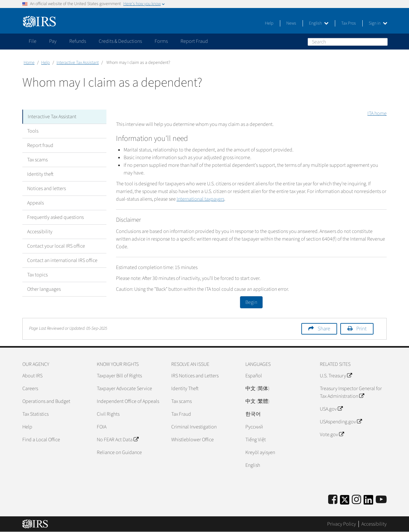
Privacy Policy (342, 524)
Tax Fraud (181, 414)
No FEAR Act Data (118, 440)
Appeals (35, 203)
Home (29, 63)
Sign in (378, 23)
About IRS (32, 376)
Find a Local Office (41, 440)
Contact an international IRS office (62, 260)
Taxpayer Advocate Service (124, 389)
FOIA (102, 427)
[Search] (348, 42)
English (319, 23)
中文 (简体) (257, 389)
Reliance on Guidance (119, 452)
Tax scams (37, 160)
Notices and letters (46, 189)
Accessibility (40, 232)
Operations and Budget (46, 401)
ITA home (377, 113)
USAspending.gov (341, 422)
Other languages (44, 289)
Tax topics (37, 275)
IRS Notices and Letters (195, 376)
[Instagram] (356, 500)
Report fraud (40, 145)
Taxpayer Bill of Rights (119, 376)
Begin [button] (251, 302)
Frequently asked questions (55, 217)
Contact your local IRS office (56, 246)
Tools (33, 131)
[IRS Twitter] (345, 502)
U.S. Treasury (336, 376)
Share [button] (324, 329)
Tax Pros (349, 23)
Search (382, 42)
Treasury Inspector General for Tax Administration (351, 392)
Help (269, 23)
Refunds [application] (78, 41)
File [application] (33, 41)
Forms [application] (161, 41)
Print (361, 329)
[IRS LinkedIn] (368, 502)
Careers (30, 389)
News (291, 23)
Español (254, 376)
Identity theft (40, 174)
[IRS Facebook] (333, 500)
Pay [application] (53, 41)
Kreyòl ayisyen (260, 452)
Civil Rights (108, 414)
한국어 (253, 414)
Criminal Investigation (194, 427)
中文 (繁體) (257, 401)
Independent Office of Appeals (128, 401)
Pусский (254, 427)
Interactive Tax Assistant (78, 63)
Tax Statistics (35, 414)
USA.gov (331, 409)
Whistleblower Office (193, 440)
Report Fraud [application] (194, 41)
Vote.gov (332, 435)
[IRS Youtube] (381, 500)
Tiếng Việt (256, 440)
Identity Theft (185, 389)
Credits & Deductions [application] (120, 41)
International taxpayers (201, 199)
